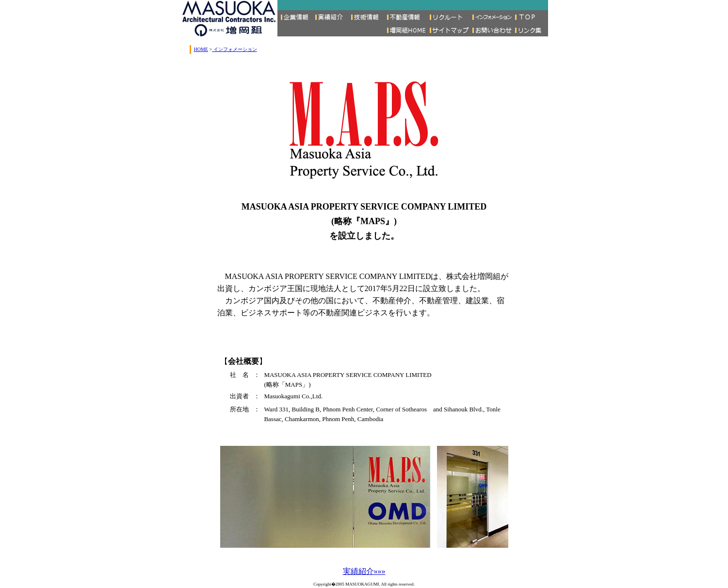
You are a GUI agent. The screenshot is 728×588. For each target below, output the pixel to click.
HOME (201, 49)
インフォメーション (235, 49)
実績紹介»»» (364, 571)
